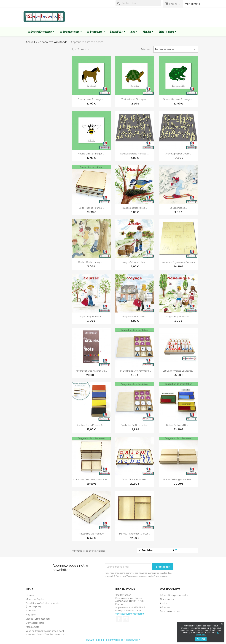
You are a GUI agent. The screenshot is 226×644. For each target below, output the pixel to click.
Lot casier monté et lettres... (178, 371)
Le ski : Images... (178, 208)
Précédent (146, 550)
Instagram (126, 619)
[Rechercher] (138, 3)
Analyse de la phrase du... (91, 425)
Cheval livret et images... (91, 99)
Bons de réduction (170, 611)
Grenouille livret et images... (178, 99)
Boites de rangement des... (178, 479)
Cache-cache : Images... (91, 262)
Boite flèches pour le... (91, 208)
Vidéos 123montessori (38, 619)
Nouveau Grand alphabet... (135, 154)
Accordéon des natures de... (91, 371)
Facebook (119, 619)
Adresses (165, 607)
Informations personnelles (174, 595)
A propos (31, 611)
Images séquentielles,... (135, 208)
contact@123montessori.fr (130, 614)
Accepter (201, 639)
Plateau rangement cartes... (135, 534)
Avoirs (163, 603)
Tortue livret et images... (135, 99)
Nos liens (31, 615)
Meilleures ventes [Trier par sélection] (176, 49)
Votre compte (170, 589)
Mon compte (192, 4)
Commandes (167, 599)
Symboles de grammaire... (135, 425)
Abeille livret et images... (91, 154)
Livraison (31, 595)
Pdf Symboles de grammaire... (135, 371)
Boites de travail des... (178, 425)
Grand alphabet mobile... (178, 154)
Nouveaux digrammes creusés (178, 262)
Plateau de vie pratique (91, 534)
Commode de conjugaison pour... (91, 479)
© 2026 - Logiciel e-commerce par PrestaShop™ (113, 640)
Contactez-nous (35, 623)
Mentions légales (35, 599)
